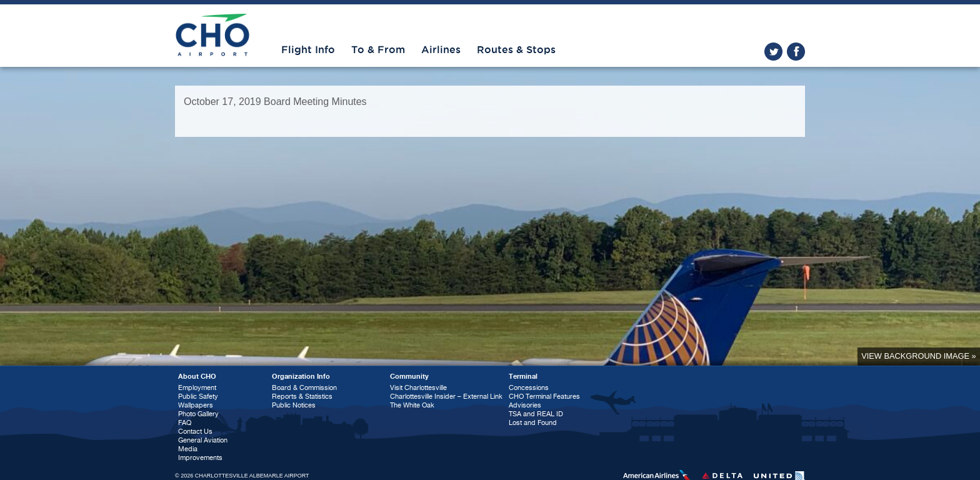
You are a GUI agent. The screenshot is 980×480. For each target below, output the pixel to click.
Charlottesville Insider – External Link (446, 397)
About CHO (197, 377)
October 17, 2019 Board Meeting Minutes (275, 102)
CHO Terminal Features (544, 397)
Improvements (200, 458)
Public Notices (294, 405)
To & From (378, 50)
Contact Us (195, 432)
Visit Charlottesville (418, 388)
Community (409, 377)
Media (188, 449)
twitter (773, 52)
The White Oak (412, 405)
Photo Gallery (198, 414)
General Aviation (203, 440)
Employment (197, 388)
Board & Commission (304, 388)
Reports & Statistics (302, 397)
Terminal (523, 377)
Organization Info (301, 377)
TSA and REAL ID (536, 414)
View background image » (918, 356)
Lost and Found (533, 423)
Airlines (441, 50)
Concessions (529, 388)
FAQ (185, 423)
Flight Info (308, 50)
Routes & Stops (516, 50)
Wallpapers (196, 405)
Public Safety (198, 397)
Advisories (525, 405)
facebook (796, 52)
